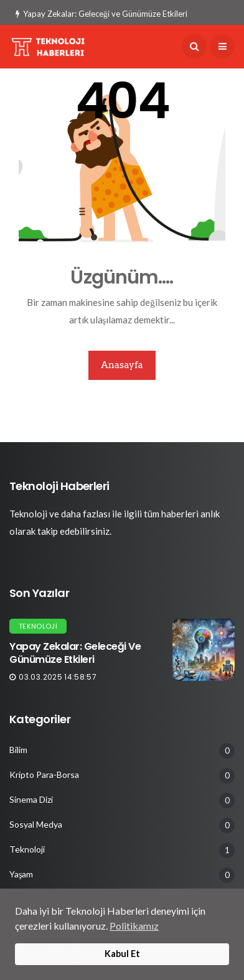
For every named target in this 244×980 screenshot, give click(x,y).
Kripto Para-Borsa (44, 775)
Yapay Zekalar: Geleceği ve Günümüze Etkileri (101, 14)
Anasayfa (122, 365)
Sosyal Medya (36, 825)
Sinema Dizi (31, 800)
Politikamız (134, 926)
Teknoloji (38, 626)
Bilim (18, 750)
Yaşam (21, 874)
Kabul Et (122, 954)
